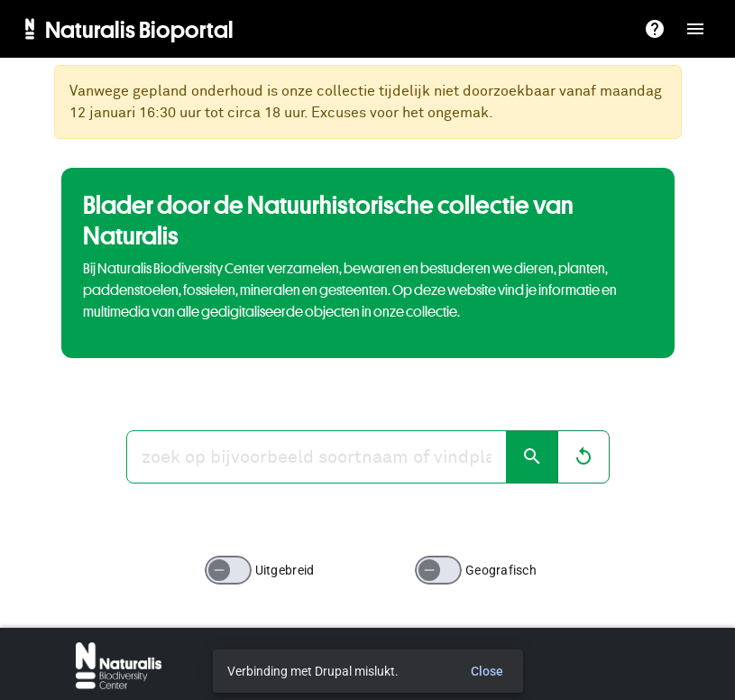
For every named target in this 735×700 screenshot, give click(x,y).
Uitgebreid (285, 570)
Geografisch (501, 570)
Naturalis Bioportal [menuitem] (139, 29)
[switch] (228, 570)
